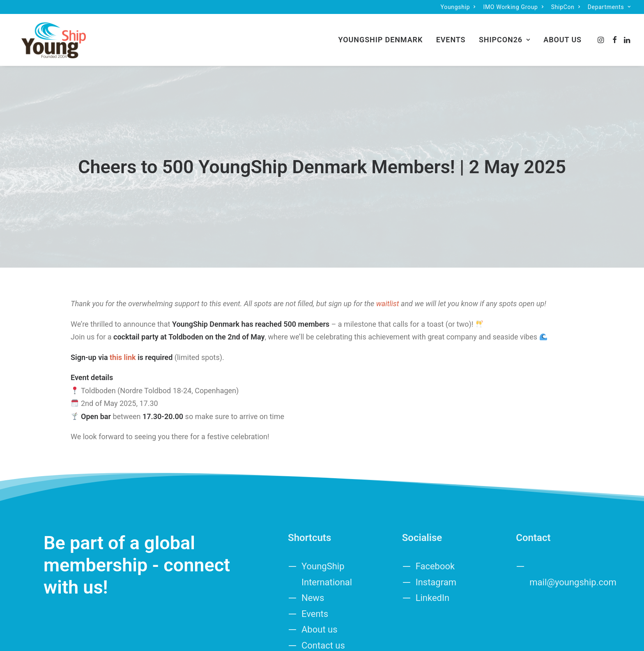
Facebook (435, 519)
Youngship (458, 7)
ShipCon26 (505, 36)
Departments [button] (609, 7)
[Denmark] (46, 36)
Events (451, 36)
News (313, 550)
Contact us (323, 597)
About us (562, 36)
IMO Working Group (513, 7)
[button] (601, 36)
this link (123, 310)
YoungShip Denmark (381, 36)
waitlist (388, 256)
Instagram (436, 534)
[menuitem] (458, 7)
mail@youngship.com (573, 534)
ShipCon (566, 7)
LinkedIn (433, 550)
